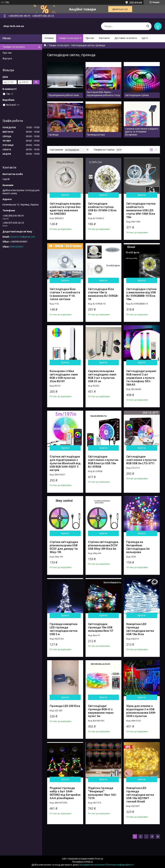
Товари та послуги (69, 38)
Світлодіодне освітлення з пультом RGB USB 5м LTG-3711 (141, 460)
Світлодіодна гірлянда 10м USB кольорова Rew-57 (101, 627)
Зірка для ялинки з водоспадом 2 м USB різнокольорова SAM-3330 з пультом (141, 711)
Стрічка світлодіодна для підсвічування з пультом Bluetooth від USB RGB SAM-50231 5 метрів (65, 463)
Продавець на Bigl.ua (82, 862)
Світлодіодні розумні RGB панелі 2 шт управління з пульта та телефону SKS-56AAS (141, 378)
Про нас (90, 38)
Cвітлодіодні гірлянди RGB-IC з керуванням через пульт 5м (101, 711)
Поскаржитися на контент (92, 865)
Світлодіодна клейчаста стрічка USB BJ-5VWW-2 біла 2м (102, 209)
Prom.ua (99, 859)
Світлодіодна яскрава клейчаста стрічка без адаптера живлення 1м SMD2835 (65, 209)
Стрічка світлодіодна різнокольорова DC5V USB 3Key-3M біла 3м (103, 545)
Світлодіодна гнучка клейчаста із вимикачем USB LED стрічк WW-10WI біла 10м (141, 210)
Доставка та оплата (126, 38)
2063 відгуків (136, 2)
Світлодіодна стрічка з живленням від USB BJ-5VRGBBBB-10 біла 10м (141, 294)
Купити (65, 195)
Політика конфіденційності (120, 865)
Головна (49, 38)
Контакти (104, 38)
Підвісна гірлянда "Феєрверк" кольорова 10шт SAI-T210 (102, 793)
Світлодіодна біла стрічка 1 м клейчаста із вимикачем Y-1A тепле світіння (65, 294)
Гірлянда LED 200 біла (65, 706)
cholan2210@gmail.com (22, 237)
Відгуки (7, 58)
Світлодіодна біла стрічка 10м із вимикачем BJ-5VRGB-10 (103, 294)
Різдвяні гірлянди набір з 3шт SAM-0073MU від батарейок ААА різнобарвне (65, 793)
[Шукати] (148, 26)
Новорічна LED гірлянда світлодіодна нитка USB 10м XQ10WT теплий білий (140, 795)
